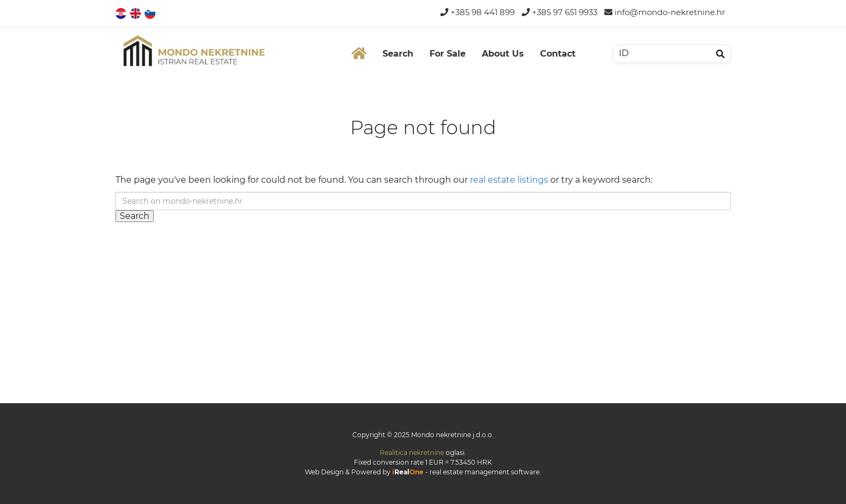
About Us (503, 54)
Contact (558, 54)
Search (398, 54)
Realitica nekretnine (412, 453)
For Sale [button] (448, 54)
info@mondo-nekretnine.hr (665, 12)
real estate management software (485, 472)
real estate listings (509, 180)
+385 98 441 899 (477, 12)
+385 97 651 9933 (560, 12)
